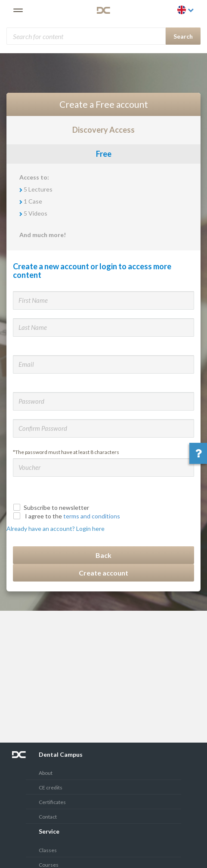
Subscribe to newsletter (52, 507)
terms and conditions (92, 516)
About (46, 773)
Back (103, 555)
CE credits (51, 787)
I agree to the (68, 516)
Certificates (52, 802)
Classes (48, 850)
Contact (48, 817)
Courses (49, 865)
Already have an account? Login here (56, 528)
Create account (103, 573)
